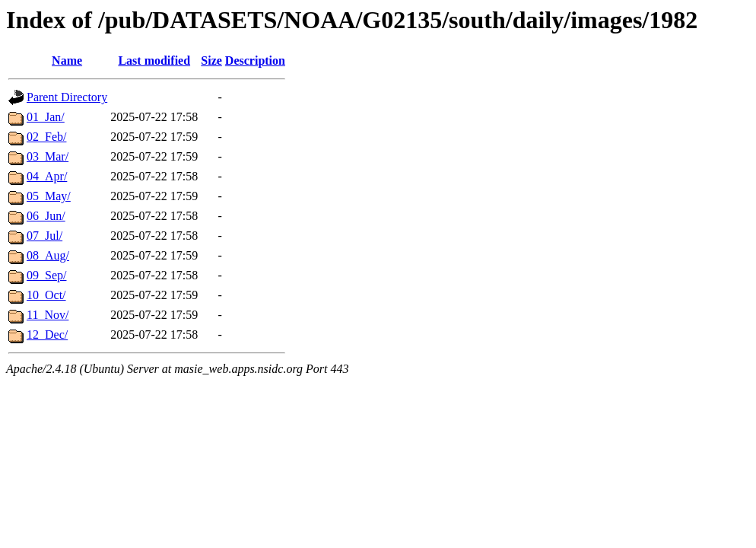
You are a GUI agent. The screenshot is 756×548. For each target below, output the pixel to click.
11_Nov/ (48, 315)
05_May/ (49, 196)
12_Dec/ (47, 335)
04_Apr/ (47, 176)
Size (211, 61)
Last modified (154, 61)
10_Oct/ (46, 295)
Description (255, 61)
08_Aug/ (48, 255)
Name (67, 61)
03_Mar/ (48, 156)
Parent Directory (67, 97)
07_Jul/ (44, 236)
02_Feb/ (46, 137)
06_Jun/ (46, 216)
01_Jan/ (46, 117)
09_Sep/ (46, 275)
